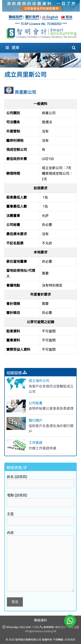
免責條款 (70, 640)
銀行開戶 (36, 421)
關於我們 (32, 17)
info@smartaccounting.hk (41, 631)
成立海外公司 (39, 381)
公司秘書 (36, 403)
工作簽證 (36, 443)
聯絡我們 (16, 17)
